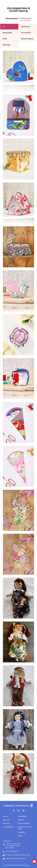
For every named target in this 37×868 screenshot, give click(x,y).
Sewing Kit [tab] (26, 27)
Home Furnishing (24, 823)
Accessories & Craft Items (25, 828)
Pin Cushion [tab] (26, 33)
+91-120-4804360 (12, 851)
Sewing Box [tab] (7, 33)
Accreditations (8, 827)
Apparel (21, 820)
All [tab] (4, 27)
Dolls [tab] (5, 39)
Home (5, 816)
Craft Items (26, 18)
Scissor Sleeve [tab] (27, 39)
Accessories (12, 18)
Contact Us (7, 841)
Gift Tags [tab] (6, 45)
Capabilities (22, 816)
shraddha (21, 832)
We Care (6, 823)
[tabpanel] (18, 422)
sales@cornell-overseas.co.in (16, 858)
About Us (6, 820)
